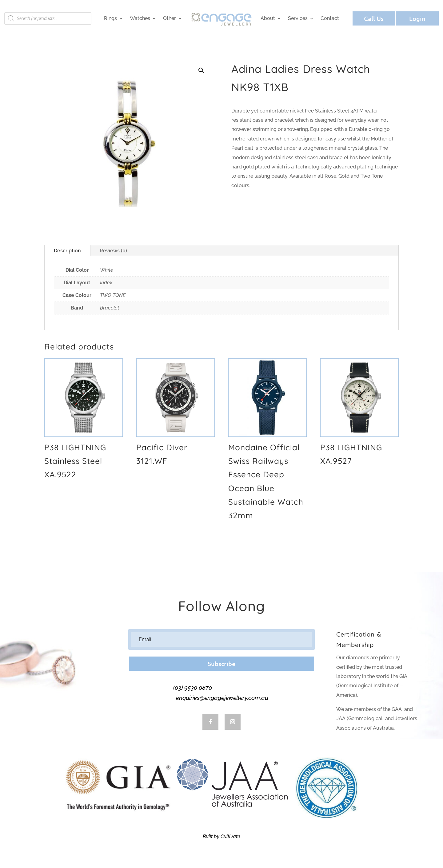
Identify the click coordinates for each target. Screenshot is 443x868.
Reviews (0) (113, 251)
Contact (330, 18)
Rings (110, 18)
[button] (201, 70)
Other (170, 18)
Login (417, 18)
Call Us (374, 18)
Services (298, 18)
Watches (140, 18)
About (268, 18)
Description (67, 251)
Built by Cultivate (221, 836)
